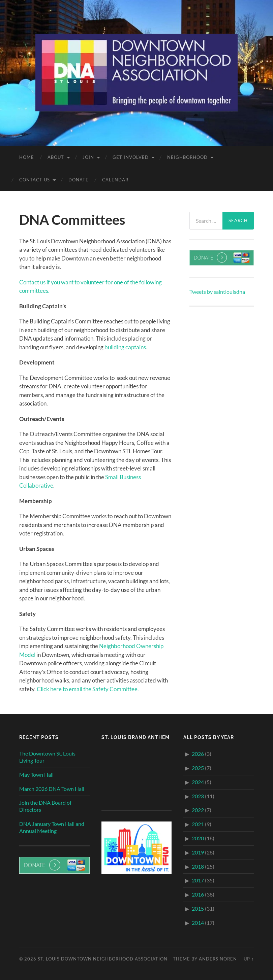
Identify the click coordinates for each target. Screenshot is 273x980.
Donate (79, 180)
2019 (198, 852)
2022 (198, 810)
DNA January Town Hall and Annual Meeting (52, 827)
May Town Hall (36, 775)
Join (88, 157)
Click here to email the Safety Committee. (88, 689)
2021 (198, 824)
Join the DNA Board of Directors (45, 806)
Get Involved (131, 157)
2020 (198, 838)
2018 (198, 866)
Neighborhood (187, 157)
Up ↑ (249, 959)
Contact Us (35, 180)
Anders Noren (218, 959)
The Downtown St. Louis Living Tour (47, 757)
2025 (198, 768)
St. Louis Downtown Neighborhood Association (103, 959)
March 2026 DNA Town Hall (52, 789)
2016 (198, 894)
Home (27, 157)
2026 (198, 754)
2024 (198, 782)
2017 (198, 880)
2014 (198, 923)
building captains (125, 347)
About (56, 157)
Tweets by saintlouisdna (217, 292)
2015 (198, 908)
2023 (198, 796)
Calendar (115, 180)
